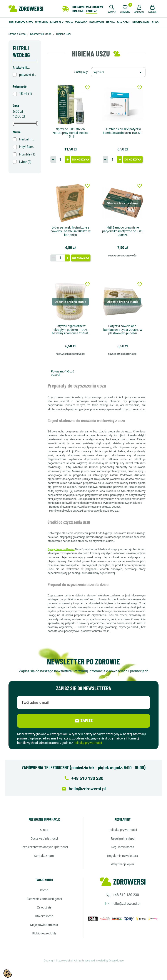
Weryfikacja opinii (123, 864)
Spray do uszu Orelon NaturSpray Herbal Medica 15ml (70, 133)
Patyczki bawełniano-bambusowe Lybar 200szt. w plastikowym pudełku (123, 330)
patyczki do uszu (28, 75)
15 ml (26, 94)
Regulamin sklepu (123, 838)
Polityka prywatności (123, 830)
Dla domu (124, 22)
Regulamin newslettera (123, 856)
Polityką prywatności (88, 743)
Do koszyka (81, 160)
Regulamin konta (123, 847)
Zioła (69, 22)
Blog (155, 22)
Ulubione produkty (44, 933)
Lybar (25, 162)
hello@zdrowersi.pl (126, 904)
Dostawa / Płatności (44, 838)
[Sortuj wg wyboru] (118, 72)
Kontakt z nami (44, 856)
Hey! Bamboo (28, 147)
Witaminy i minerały (49, 22)
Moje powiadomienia (44, 925)
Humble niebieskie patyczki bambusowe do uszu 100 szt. (123, 131)
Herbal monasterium (28, 139)
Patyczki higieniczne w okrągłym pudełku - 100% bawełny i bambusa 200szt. (71, 330)
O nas (44, 830)
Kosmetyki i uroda (102, 22)
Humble (27, 154)
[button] (112, 8)
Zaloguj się (44, 907)
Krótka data (141, 22)
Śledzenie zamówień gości (44, 899)
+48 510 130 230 (126, 895)
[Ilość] (60, 159)
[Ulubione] (125, 8)
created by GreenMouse (110, 961)
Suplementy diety (21, 22)
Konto (44, 890)
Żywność (81, 22)
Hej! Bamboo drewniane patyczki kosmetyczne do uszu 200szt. (123, 231)
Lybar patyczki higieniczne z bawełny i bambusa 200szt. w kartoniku (71, 231)
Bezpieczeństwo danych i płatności (44, 847)
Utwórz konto (44, 916)
